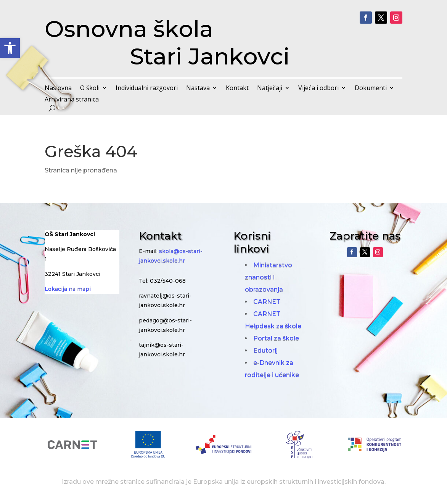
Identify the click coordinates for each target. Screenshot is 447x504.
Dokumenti (371, 89)
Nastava (198, 89)
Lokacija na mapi (68, 289)
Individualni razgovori (147, 89)
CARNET (267, 302)
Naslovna (58, 89)
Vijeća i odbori (318, 89)
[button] (10, 48)
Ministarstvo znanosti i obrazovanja (269, 277)
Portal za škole (276, 338)
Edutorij (265, 350)
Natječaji (270, 89)
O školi (90, 89)
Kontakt (237, 89)
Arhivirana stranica (72, 100)
